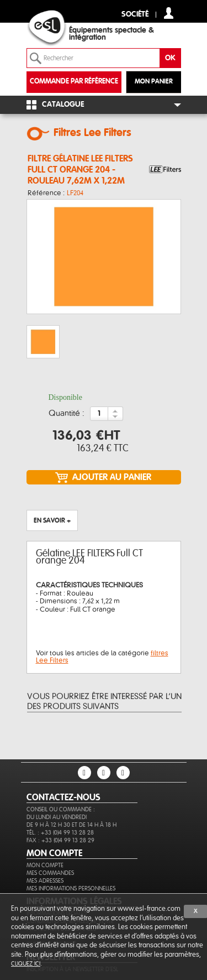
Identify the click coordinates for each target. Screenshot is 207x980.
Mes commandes (50, 873)
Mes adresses (45, 881)
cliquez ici (26, 964)
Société (135, 15)
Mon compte (45, 865)
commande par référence (74, 82)
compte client (169, 13)
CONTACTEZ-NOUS (63, 797)
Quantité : (67, 414)
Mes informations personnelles (71, 888)
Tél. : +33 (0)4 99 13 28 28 (60, 833)
